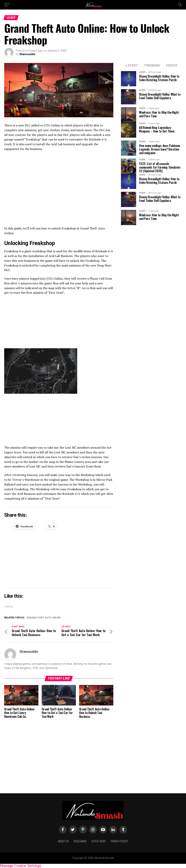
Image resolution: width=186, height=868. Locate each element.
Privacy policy (119, 841)
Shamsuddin (27, 54)
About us (63, 841)
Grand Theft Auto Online (44, 618)
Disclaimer (80, 841)
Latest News (99, 841)
